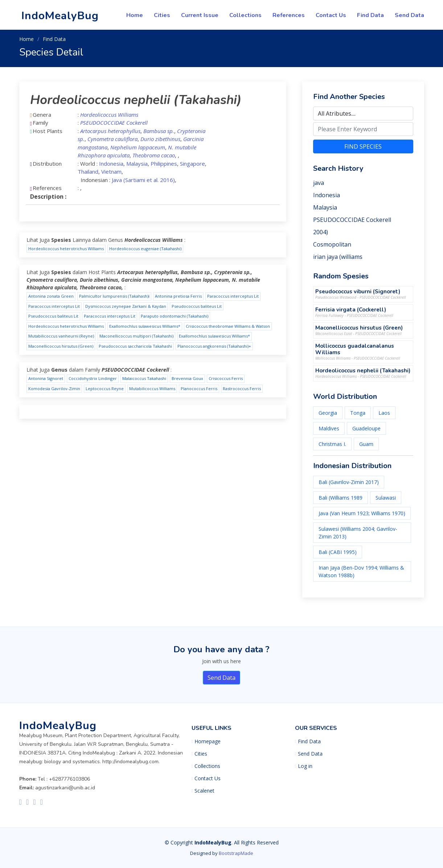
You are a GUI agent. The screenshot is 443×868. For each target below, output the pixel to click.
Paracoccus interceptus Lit (233, 296)
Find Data (370, 15)
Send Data (409, 15)
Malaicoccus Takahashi (144, 378)
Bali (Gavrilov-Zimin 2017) (349, 482)
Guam (366, 444)
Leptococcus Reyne (105, 388)
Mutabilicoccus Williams (152, 388)
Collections (245, 15)
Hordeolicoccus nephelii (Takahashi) (363, 371)
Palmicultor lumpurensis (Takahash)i (114, 296)
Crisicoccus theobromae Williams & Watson (228, 326)
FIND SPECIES (363, 146)
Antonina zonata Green (51, 296)
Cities (162, 15)
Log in (305, 766)
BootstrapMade (236, 853)
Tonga (358, 413)
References (289, 15)
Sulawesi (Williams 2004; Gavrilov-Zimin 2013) (358, 533)
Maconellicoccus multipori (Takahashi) (136, 336)
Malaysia (137, 164)
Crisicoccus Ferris (226, 378)
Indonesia (111, 164)
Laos (384, 413)
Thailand (88, 171)
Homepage (208, 741)
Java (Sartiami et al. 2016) (143, 180)
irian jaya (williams (338, 257)
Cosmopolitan (332, 244)
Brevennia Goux (187, 378)
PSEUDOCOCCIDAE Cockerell (352, 220)
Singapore (192, 164)
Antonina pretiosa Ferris (178, 296)
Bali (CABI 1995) (338, 552)
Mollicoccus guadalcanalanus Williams (355, 349)
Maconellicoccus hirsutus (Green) (61, 346)
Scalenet (204, 791)
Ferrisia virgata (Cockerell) (351, 310)
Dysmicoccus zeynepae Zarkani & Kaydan (126, 306)
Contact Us (331, 15)
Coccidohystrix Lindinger (93, 378)
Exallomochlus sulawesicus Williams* (145, 326)
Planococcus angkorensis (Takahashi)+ (214, 346)
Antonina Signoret (46, 378)
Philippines (164, 164)
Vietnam (111, 171)
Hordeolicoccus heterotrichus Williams (66, 249)
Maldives (329, 428)
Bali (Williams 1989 (341, 498)
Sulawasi (386, 498)
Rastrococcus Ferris (242, 388)
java (319, 183)
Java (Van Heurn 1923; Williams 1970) (362, 513)
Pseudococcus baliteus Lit (197, 306)
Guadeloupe (366, 428)
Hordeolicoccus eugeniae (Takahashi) (145, 249)
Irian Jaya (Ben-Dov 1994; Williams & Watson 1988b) (361, 571)
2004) (321, 232)
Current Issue (200, 15)
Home (135, 15)
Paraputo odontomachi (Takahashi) (175, 316)
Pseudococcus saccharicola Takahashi (135, 346)
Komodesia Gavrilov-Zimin (54, 388)
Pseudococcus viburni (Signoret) (358, 292)
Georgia (328, 413)
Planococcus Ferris (199, 388)
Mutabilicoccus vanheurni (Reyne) (61, 336)
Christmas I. (332, 444)
